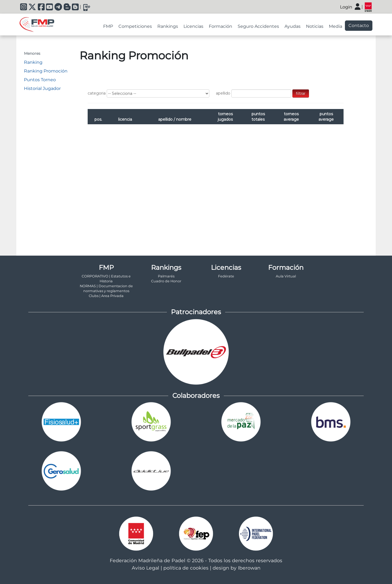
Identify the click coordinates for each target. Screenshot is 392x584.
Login (346, 7)
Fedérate (226, 276)
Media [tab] (336, 26)
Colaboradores (196, 396)
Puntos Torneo (40, 80)
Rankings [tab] (168, 26)
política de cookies (186, 568)
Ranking (33, 62)
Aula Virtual (286, 276)
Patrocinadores (196, 312)
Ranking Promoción (46, 71)
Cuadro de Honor (166, 281)
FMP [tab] (108, 26)
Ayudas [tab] (293, 26)
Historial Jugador (42, 88)
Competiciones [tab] (135, 26)
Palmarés (166, 276)
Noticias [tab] (315, 26)
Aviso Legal (146, 568)
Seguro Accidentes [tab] (258, 26)
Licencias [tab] (193, 26)
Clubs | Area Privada (106, 296)
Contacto (359, 25)
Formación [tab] (220, 26)
